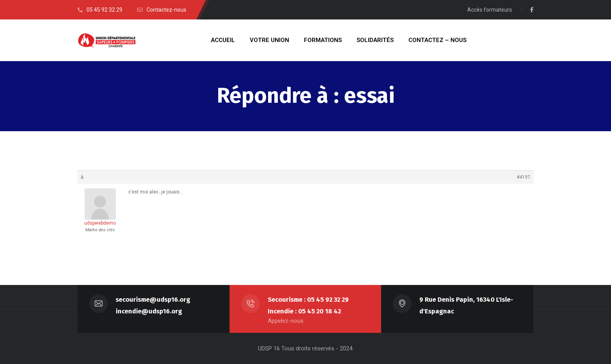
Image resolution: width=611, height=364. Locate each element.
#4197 (524, 177)
